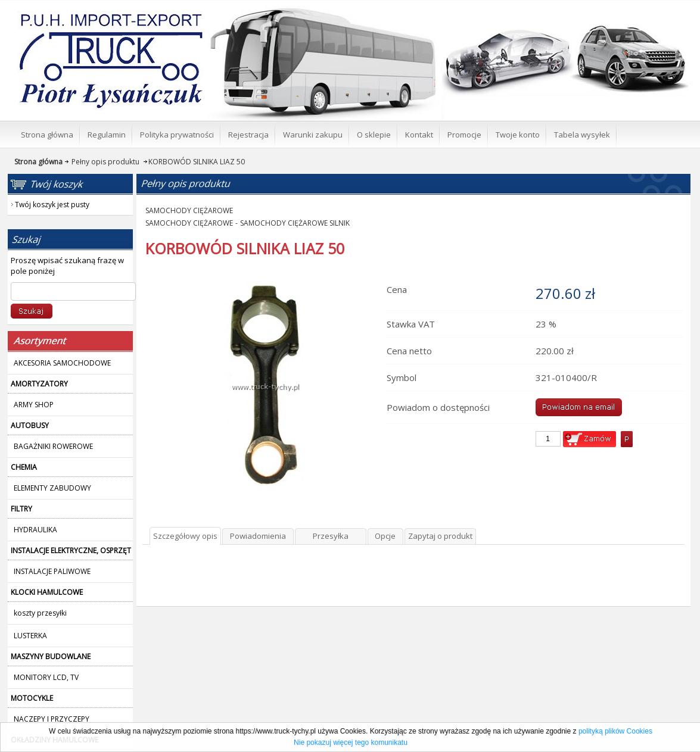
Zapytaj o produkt (440, 536)
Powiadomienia (258, 536)
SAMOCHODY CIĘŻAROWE (189, 210)
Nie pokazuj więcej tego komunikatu (351, 742)
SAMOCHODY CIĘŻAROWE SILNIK (295, 223)
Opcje (385, 536)
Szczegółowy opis (185, 536)
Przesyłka (331, 536)
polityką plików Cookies (615, 731)
